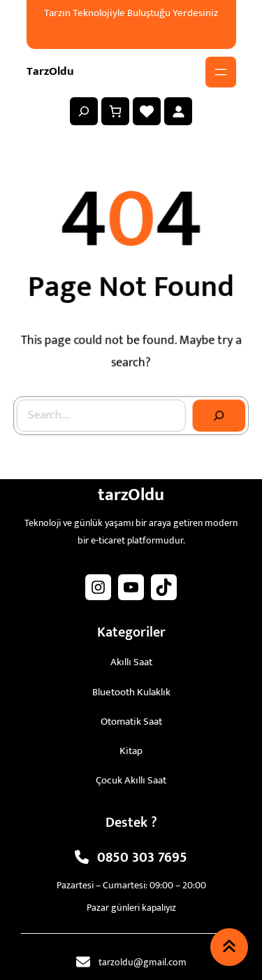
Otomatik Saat (131, 722)
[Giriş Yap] (178, 111)
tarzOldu (50, 71)
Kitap (131, 751)
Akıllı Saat (131, 662)
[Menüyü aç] (221, 72)
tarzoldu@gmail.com (143, 962)
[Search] (218, 414)
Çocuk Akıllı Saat (131, 780)
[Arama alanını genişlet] (84, 111)
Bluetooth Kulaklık (131, 692)
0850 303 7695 (142, 858)
